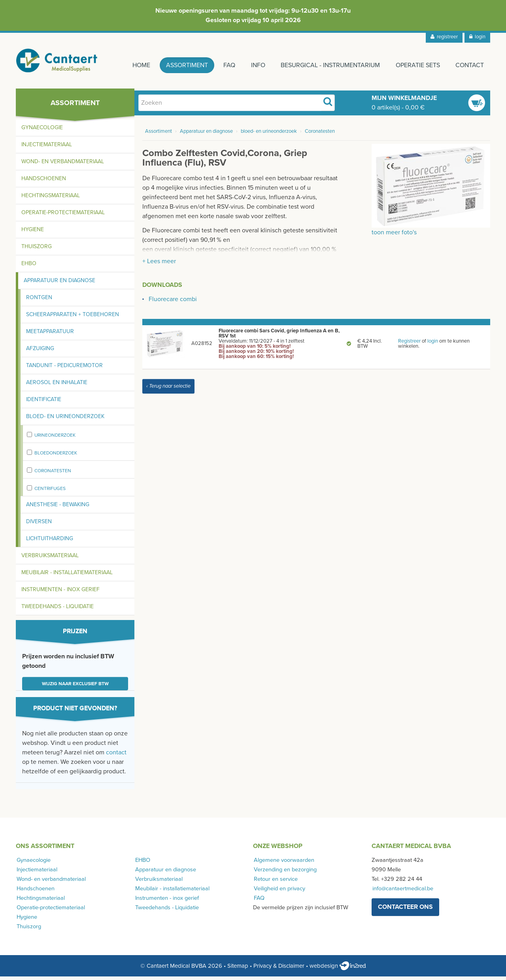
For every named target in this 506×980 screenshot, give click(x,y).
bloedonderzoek (56, 456)
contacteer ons (405, 910)
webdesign (338, 969)
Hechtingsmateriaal (51, 199)
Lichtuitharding (50, 542)
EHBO (29, 267)
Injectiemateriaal (47, 148)
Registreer (409, 345)
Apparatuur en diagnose (59, 284)
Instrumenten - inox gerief (60, 593)
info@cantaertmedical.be (402, 892)
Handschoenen (44, 182)
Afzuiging (40, 352)
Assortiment (182, 65)
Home (135, 65)
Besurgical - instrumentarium (328, 65)
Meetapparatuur (50, 335)
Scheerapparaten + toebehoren (73, 318)
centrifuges (50, 492)
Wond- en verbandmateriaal (63, 165)
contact (116, 756)
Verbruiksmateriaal (50, 559)
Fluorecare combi (173, 303)
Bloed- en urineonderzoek (65, 420)
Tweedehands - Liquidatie (58, 610)
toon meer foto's (394, 236)
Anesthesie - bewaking (58, 508)
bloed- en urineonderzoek (269, 135)
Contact (470, 65)
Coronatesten (53, 474)
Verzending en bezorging (284, 873)
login (477, 37)
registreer (444, 37)
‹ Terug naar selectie (168, 390)
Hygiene (33, 233)
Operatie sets (417, 65)
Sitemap (238, 969)
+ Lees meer (159, 265)
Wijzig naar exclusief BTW (75, 687)
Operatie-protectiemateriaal (63, 216)
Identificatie (44, 403)
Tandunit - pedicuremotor (64, 369)
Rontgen (39, 301)
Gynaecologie (42, 131)
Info (255, 65)
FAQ (225, 65)
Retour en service (275, 883)
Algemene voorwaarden (283, 864)
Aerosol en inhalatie (57, 386)
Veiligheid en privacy (279, 892)
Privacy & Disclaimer (279, 969)
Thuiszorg (37, 250)
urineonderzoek (55, 439)
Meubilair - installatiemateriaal (67, 576)
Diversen (39, 525)
